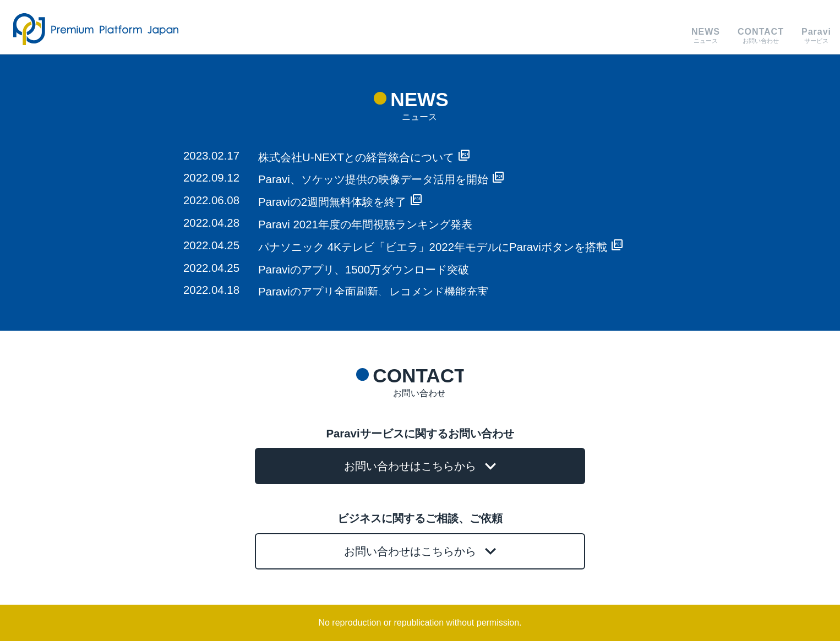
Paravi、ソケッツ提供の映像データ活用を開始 (381, 179)
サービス (816, 35)
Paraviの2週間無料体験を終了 (340, 202)
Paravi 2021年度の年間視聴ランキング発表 (365, 224)
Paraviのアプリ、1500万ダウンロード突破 (364, 270)
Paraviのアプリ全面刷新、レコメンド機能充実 (373, 292)
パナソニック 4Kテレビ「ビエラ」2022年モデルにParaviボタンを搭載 (440, 247)
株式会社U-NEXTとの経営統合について (364, 157)
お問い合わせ (761, 35)
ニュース (706, 35)
